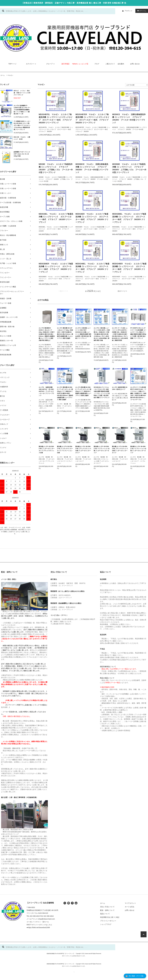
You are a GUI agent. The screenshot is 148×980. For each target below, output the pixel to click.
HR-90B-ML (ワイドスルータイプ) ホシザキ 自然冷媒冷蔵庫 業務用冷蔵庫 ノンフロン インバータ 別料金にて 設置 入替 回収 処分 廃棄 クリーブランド (102, 392)
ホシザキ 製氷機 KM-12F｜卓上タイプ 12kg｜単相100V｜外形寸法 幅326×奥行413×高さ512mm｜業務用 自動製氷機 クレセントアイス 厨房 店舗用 (65, 333)
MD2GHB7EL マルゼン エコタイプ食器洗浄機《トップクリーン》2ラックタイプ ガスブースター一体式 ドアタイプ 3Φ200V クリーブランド (56, 119)
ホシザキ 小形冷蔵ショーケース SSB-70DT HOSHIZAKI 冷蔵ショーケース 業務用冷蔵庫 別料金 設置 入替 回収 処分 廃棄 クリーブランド (83, 333)
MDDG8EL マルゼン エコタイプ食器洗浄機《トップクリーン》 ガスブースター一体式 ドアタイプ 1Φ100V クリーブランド (56, 218)
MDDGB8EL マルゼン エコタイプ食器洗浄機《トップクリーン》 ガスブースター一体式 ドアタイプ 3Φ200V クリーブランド (129, 218)
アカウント (129, 11)
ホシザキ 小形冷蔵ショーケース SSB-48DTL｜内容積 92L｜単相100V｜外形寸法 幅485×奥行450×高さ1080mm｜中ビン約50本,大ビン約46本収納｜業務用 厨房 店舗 (102, 334)
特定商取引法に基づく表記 (110, 917)
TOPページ (12, 64)
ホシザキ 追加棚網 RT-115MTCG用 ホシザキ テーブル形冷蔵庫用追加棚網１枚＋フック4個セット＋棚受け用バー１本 (22, 110)
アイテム (141, 11)
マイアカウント (130, 903)
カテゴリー (31, 64)
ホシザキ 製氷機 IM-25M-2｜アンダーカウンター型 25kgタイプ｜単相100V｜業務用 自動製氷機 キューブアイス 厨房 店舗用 (83, 391)
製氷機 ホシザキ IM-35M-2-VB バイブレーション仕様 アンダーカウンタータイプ (102, 450)
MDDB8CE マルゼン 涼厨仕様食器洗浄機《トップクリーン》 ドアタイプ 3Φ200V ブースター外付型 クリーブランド (92, 168)
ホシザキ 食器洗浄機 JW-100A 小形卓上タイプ (120, 388)
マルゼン (10, 75)
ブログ (97, 64)
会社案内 (121, 64)
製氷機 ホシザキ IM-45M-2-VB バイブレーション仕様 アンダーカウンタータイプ (138, 450)
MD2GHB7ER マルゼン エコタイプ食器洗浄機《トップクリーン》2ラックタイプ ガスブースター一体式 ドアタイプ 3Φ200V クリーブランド (93, 119)
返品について (105, 914)
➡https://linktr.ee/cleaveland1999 (38, 927)
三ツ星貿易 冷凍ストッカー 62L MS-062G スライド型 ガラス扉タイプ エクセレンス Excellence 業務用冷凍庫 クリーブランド (22, 125)
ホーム (3, 75)
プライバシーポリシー (108, 921)
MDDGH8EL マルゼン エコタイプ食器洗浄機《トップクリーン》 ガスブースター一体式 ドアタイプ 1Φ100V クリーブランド (92, 268)
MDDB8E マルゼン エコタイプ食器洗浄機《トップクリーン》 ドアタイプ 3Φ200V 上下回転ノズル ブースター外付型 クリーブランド (129, 168)
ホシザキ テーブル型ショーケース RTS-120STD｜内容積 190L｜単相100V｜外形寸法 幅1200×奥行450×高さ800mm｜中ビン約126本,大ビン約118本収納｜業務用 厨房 (120, 334)
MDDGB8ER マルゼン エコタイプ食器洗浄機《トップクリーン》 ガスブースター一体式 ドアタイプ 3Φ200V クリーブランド (56, 268)
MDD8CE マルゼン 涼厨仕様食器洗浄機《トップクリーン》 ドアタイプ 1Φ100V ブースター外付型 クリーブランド (129, 119)
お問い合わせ (135, 64)
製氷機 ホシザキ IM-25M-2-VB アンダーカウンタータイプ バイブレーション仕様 (65, 450)
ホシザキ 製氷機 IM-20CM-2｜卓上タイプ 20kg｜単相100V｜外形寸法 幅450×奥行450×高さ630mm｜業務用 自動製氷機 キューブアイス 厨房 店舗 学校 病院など (47, 334)
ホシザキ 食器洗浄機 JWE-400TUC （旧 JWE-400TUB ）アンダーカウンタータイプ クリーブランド (46, 391)
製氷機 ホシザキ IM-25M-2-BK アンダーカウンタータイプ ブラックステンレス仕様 (47, 450)
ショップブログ (106, 924)
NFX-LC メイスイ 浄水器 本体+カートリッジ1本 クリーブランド (22, 93)
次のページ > (122, 291)
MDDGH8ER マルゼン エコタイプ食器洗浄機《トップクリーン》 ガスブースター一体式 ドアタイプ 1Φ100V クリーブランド (129, 268)
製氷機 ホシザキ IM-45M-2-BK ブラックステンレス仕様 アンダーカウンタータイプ (120, 450)
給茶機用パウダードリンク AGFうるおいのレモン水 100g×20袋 (22, 154)
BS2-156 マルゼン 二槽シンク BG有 (22, 138)
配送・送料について (107, 910)
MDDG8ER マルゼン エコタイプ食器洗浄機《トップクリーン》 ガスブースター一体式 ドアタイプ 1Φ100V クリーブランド (92, 218)
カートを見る (130, 907)
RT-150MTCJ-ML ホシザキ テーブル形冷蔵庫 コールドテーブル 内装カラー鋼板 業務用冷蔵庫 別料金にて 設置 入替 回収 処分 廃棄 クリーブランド (138, 333)
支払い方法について (107, 907)
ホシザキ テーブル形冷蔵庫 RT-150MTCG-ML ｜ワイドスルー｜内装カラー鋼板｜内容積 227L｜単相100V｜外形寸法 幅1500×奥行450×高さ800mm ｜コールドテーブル (138, 393)
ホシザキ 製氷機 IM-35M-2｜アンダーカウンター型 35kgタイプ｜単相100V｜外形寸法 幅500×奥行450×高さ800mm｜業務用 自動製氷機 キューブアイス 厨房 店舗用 (65, 393)
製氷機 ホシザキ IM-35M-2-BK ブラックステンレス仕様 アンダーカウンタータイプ (83, 450)
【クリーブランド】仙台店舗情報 (40, 903)
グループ (51, 64)
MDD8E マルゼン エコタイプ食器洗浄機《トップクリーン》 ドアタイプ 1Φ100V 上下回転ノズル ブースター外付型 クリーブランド (56, 168)
